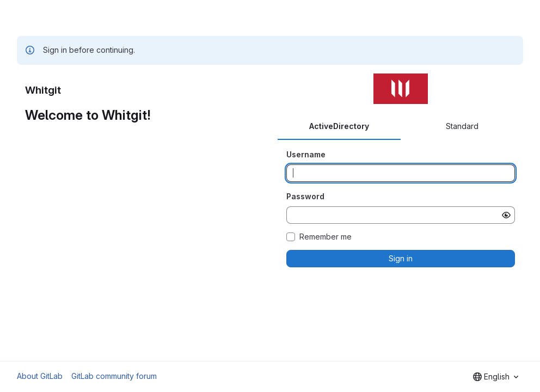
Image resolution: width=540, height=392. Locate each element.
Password (305, 196)
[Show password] (506, 215)
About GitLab (40, 376)
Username (306, 154)
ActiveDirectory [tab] (339, 126)
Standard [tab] (462, 126)
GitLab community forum (114, 376)
